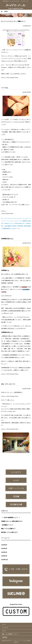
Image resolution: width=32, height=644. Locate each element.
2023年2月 (4, 552)
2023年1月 (4, 556)
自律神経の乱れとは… (8, 239)
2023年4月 (4, 545)
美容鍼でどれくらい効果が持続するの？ (12, 521)
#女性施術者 (8, 226)
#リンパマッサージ (7, 218)
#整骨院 (25, 221)
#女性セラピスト (9, 223)
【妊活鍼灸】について (7, 525)
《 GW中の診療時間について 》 (11, 518)
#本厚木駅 (20, 226)
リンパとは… (5, 88)
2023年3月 (4, 548)
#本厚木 (14, 226)
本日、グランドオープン (8, 384)
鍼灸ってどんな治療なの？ (8, 529)
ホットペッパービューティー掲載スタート (13, 21)
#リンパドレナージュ (19, 218)
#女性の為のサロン (20, 223)
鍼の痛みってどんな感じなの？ (10, 532)
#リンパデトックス (16, 221)
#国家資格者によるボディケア (12, 228)
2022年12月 (5, 560)
